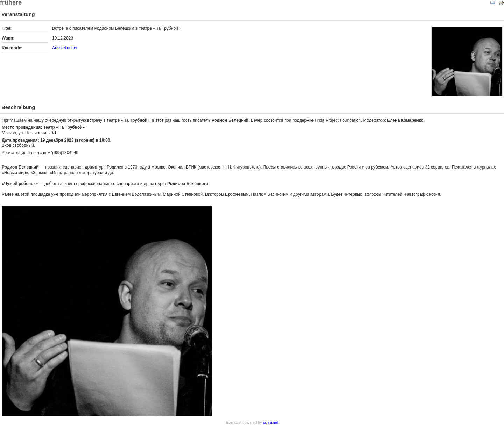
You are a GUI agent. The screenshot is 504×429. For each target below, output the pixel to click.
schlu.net (271, 422)
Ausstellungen (65, 48)
